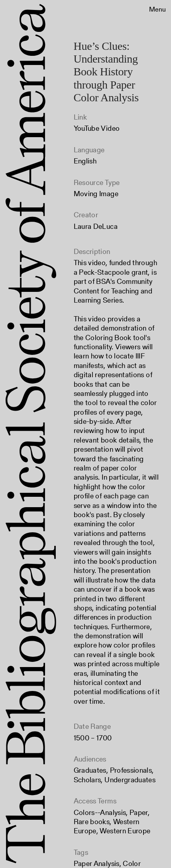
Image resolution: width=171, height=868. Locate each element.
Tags (81, 852)
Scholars (87, 780)
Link (80, 117)
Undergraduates (130, 780)
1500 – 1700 (93, 738)
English (85, 161)
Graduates (90, 770)
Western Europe (125, 831)
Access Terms (95, 801)
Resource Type (97, 182)
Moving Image (96, 194)
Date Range (92, 726)
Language (89, 150)
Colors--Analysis (100, 812)
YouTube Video (97, 128)
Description (92, 251)
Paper (139, 812)
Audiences (90, 759)
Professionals (131, 770)
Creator (86, 215)
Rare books (92, 822)
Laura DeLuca (96, 226)
